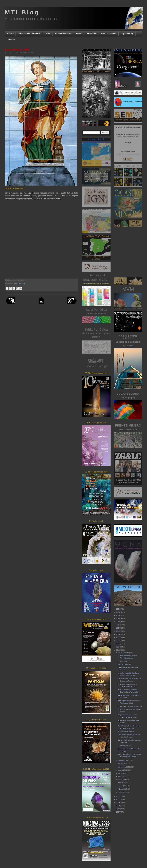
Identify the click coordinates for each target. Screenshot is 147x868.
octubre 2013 (123, 764)
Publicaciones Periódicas (29, 34)
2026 (118, 609)
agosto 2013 (123, 770)
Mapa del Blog (127, 34)
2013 (118, 650)
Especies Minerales (63, 34)
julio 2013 (122, 773)
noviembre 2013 (124, 761)
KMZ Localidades (109, 34)
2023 (118, 618)
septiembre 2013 (124, 767)
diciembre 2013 (124, 653)
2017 (118, 637)
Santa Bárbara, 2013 (125, 746)
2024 (118, 615)
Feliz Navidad (122, 661)
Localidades (91, 34)
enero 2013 (122, 792)
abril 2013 (122, 783)
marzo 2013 (122, 786)
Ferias (79, 34)
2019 (118, 631)
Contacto (11, 39)
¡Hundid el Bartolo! (124, 664)
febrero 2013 (123, 789)
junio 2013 (122, 776)
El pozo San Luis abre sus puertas (130, 706)
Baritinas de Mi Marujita (126, 731)
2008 (118, 809)
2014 (118, 647)
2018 (118, 634)
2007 (118, 812)
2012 (118, 796)
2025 (118, 612)
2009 (118, 806)
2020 (118, 628)
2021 (118, 625)
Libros (48, 34)
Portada (10, 34)
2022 (118, 622)
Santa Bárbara (19, 284)
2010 (118, 803)
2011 (118, 799)
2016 (118, 641)
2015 (118, 644)
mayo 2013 (122, 780)
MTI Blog (22, 12)
